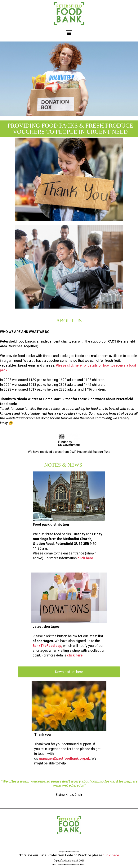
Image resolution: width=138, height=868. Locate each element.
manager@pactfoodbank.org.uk (64, 758)
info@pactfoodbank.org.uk (69, 852)
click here (85, 558)
